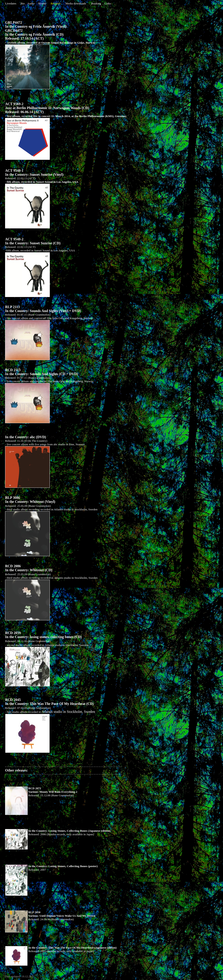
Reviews (56, 3)
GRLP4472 (13, 22)
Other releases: (63, 772)
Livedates (11, 3)
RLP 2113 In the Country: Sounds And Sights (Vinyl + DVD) (43, 309)
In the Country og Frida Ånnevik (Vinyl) (36, 26)
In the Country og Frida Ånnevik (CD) (34, 34)
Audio (31, 3)
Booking (96, 3)
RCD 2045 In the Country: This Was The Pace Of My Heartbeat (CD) (49, 702)
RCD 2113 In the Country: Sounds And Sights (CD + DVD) (41, 372)
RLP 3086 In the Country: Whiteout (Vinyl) (30, 500)
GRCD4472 (14, 30)
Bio (23, 3)
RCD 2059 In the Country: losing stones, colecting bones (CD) (43, 635)
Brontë (42, 3)
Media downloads (76, 3)
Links (108, 3)
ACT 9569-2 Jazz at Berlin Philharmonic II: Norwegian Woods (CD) (47, 106)
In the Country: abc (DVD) (26, 437)
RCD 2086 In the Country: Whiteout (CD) (29, 568)
